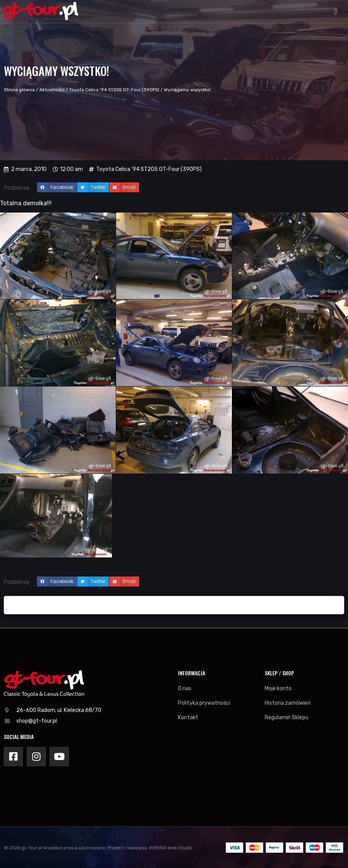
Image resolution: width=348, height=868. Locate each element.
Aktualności (52, 90)
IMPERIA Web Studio (171, 848)
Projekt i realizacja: (128, 848)
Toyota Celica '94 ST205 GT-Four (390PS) (114, 90)
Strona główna (19, 90)
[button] (336, 11)
